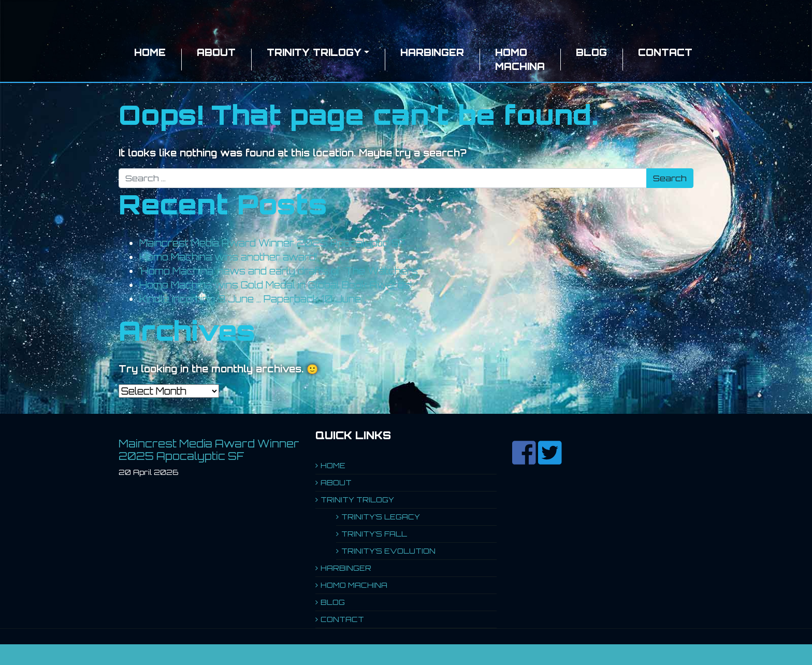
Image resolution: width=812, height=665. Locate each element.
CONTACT (665, 52)
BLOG (591, 52)
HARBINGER (432, 52)
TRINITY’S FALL (374, 534)
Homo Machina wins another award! (228, 257)
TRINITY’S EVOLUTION (388, 551)
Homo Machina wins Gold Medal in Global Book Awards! (276, 285)
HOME (150, 52)
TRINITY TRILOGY (314, 52)
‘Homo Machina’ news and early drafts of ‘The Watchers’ (279, 271)
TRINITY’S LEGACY (381, 517)
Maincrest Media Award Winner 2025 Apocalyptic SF (272, 243)
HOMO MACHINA (520, 59)
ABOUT (216, 52)
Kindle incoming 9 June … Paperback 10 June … (254, 299)
